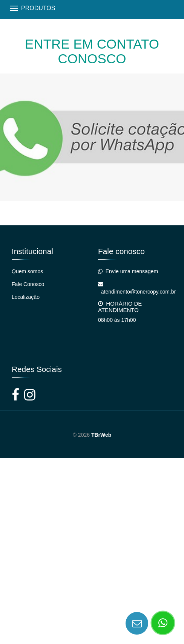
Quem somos (27, 271)
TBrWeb (101, 435)
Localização (26, 297)
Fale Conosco (28, 284)
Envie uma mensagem (128, 271)
